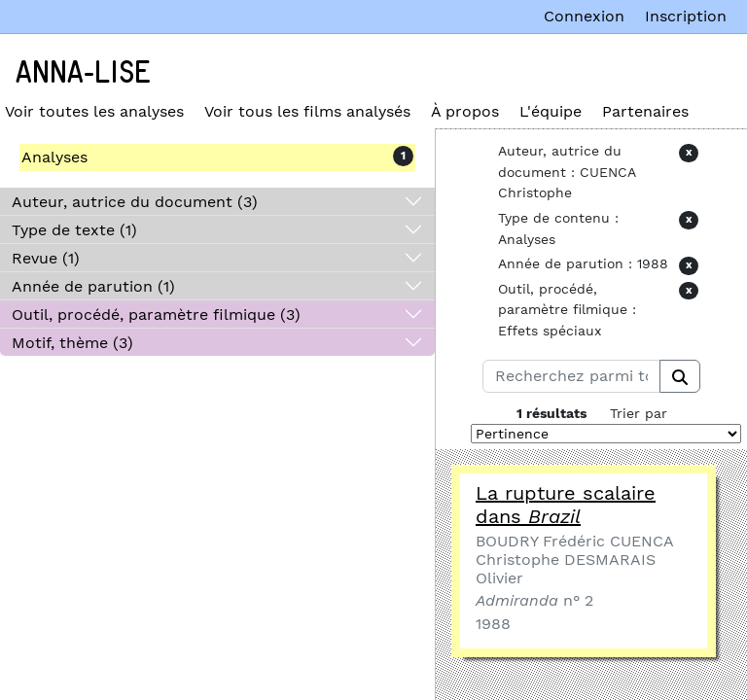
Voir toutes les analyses (94, 111)
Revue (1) (46, 258)
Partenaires (645, 111)
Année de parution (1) (93, 286)
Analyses (54, 157)
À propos (465, 111)
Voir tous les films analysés (307, 111)
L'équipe (551, 111)
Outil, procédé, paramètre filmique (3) (156, 315)
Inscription (686, 16)
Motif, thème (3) (72, 343)
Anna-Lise (83, 73)
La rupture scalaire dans (566, 505)
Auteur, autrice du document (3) (135, 202)
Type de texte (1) (74, 230)
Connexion (584, 16)
